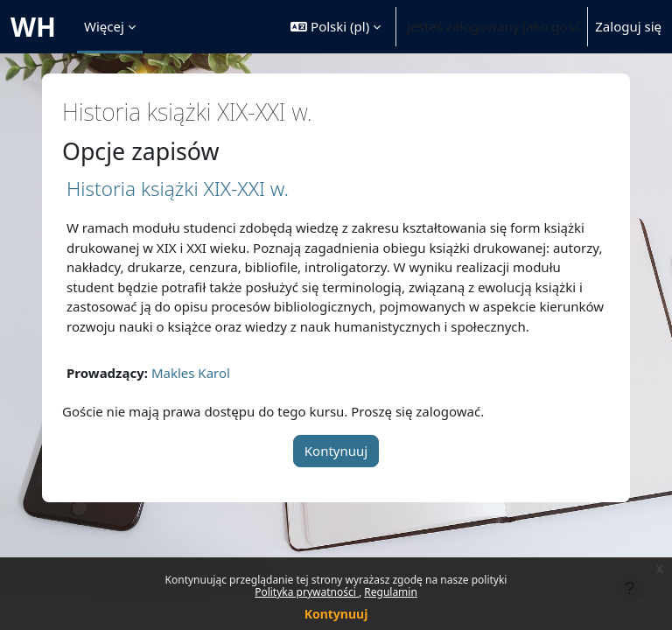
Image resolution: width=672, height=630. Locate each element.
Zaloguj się (628, 26)
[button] (336, 27)
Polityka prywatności (307, 592)
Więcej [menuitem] (104, 26)
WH (33, 27)
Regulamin (391, 592)
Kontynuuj (336, 614)
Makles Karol (191, 373)
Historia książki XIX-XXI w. (178, 189)
